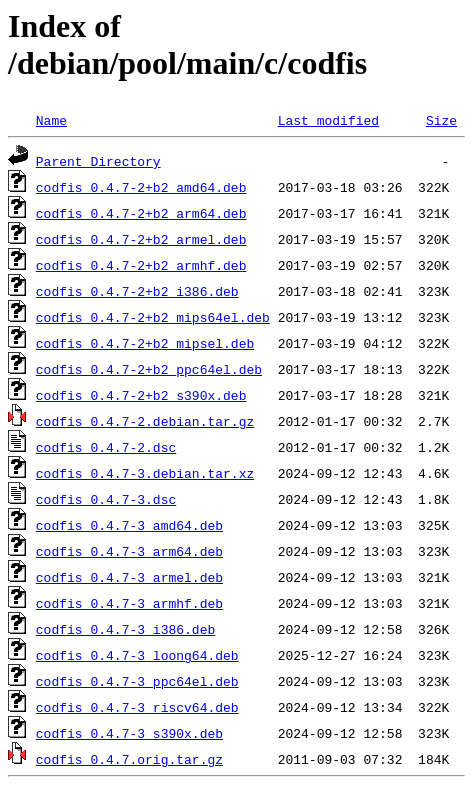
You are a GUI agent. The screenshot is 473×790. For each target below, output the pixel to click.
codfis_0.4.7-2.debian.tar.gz (145, 421)
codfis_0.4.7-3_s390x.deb (129, 733)
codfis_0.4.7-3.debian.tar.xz (145, 473)
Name (51, 120)
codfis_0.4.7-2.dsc (106, 447)
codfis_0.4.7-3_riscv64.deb (137, 707)
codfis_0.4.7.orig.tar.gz (129, 759)
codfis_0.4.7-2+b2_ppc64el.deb (149, 369)
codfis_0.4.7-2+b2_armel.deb (141, 239)
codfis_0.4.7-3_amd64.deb (129, 525)
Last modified (328, 120)
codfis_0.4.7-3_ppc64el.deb (137, 681)
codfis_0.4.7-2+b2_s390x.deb (141, 395)
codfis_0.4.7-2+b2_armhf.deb (141, 265)
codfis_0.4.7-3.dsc (106, 499)
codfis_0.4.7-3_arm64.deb (129, 551)
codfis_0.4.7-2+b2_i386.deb (137, 291)
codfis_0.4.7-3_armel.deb (129, 577)
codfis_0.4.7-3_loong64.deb (137, 655)
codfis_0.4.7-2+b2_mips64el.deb (153, 317)
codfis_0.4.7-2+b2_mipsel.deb (145, 343)
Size (441, 120)
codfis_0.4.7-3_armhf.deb (129, 603)
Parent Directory (98, 161)
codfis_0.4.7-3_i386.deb (125, 629)
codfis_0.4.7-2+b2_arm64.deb (141, 213)
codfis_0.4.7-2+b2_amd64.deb (141, 187)
